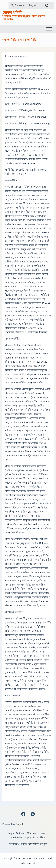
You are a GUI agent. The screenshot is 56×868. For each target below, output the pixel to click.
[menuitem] (18, 5)
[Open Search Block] (47, 5)
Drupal (19, 824)
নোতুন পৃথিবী (12, 12)
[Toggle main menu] (28, 29)
